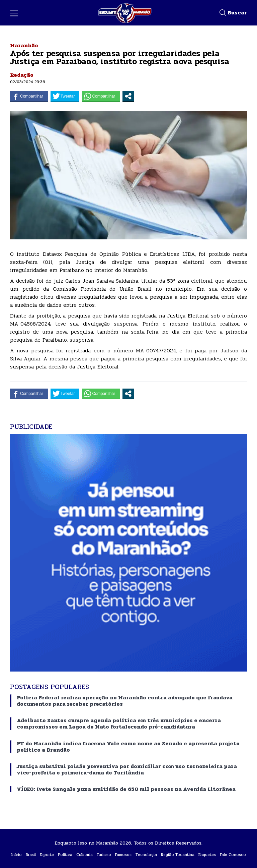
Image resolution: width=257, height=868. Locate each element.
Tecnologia (146, 855)
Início (17, 855)
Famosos (123, 855)
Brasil (31, 855)
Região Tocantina (178, 855)
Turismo (104, 855)
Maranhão (24, 45)
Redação (22, 75)
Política (65, 855)
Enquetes (207, 855)
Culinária (84, 855)
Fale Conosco (233, 855)
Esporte (47, 855)
